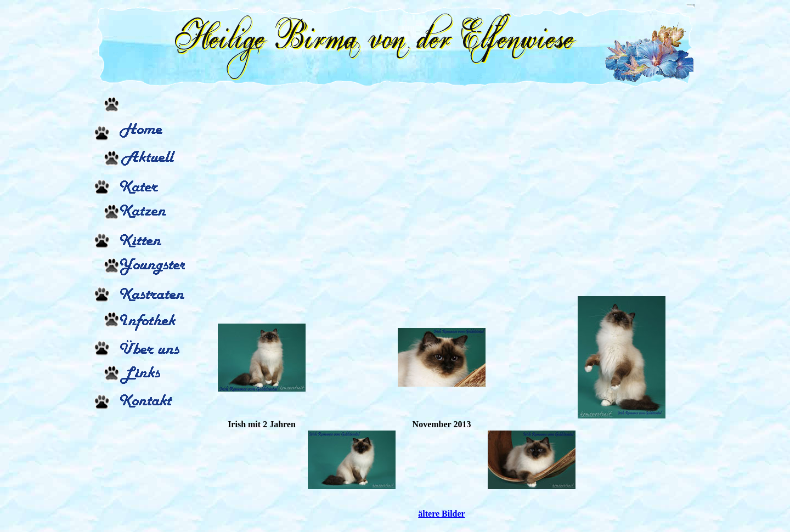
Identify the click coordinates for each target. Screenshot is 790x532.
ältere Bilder (441, 514)
